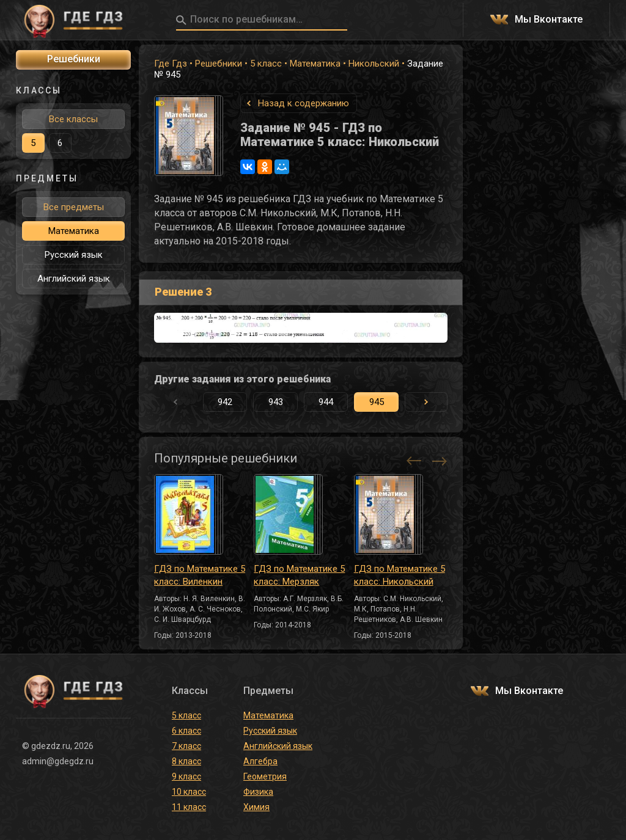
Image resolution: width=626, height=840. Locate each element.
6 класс (186, 731)
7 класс (186, 746)
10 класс (189, 792)
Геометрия (265, 776)
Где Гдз (171, 64)
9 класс (186, 776)
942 (225, 402)
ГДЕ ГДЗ (73, 20)
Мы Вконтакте (549, 20)
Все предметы (74, 207)
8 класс (186, 761)
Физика (258, 792)
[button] (426, 402)
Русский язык (74, 255)
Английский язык (74, 279)
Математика (315, 64)
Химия (256, 807)
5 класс (266, 64)
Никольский (374, 64)
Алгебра (260, 761)
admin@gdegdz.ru (58, 761)
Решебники (219, 64)
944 (326, 402)
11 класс (189, 807)
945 (377, 402)
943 (276, 402)
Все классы (73, 119)
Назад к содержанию (304, 103)
